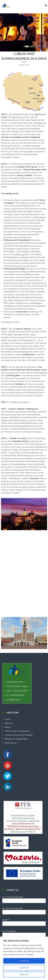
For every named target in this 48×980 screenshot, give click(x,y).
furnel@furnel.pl (13, 700)
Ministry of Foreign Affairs (16, 739)
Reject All (24, 975)
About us (9, 723)
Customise (24, 968)
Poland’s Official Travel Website (19, 735)
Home (8, 719)
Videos (8, 727)
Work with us (11, 743)
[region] (24, 958)
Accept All (24, 961)
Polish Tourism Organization (17, 731)
